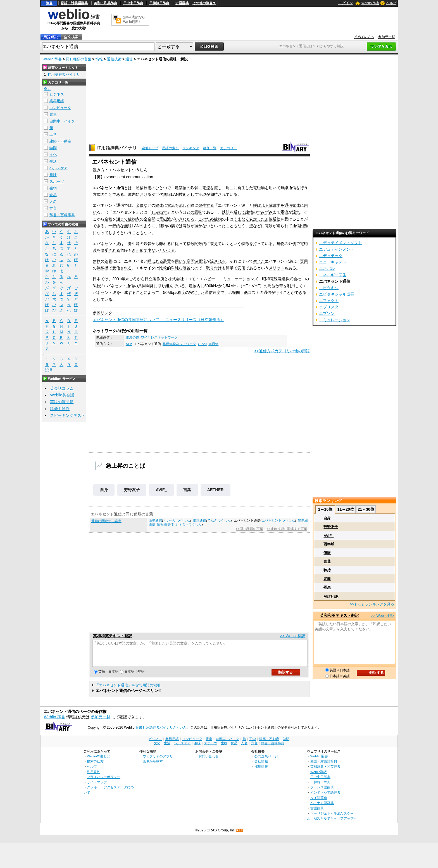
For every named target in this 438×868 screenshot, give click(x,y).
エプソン (327, 313)
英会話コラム (62, 388)
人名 (53, 202)
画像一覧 (210, 148)
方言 (53, 208)
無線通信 (288, 188)
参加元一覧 (387, 37)
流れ (296, 212)
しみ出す (159, 212)
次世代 (157, 194)
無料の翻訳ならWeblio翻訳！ (134, 19)
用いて (275, 188)
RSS (240, 835)
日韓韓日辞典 (159, 3)
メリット (277, 268)
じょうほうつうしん (187, 524)
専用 (304, 261)
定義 (327, 579)
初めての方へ (364, 37)
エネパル (327, 268)
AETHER (216, 490)
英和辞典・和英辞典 (325, 771)
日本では (101, 279)
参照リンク (103, 313)
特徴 (245, 244)
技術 (183, 194)
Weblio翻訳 (319, 777)
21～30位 (366, 509)
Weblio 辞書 (370, 3)
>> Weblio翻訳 (293, 636)
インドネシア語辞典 (325, 797)
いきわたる (185, 219)
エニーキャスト (333, 262)
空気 (108, 219)
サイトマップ (97, 787)
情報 (99, 59)
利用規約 (94, 777)
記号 (49, 370)
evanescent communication (129, 177)
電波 (187, 226)
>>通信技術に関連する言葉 (287, 529)
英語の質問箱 (62, 402)
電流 (206, 188)
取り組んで (167, 286)
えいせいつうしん (177, 520)
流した (185, 205)
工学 (53, 135)
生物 (53, 188)
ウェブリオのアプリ (158, 761)
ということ (130, 233)
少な (151, 250)
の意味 (196, 212)
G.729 (202, 344)
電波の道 (132, 337)
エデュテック (331, 256)
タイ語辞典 (319, 803)
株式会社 (176, 279)
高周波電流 (196, 261)
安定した (257, 219)
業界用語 (57, 101)
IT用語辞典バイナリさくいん (165, 733)
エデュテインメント (337, 249)
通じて (239, 212)
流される (218, 261)
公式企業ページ (266, 761)
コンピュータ (60, 108)
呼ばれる (261, 205)
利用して (295, 286)
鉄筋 (226, 212)
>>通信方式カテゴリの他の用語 (282, 351)
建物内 (134, 219)
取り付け (214, 268)
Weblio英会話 (62, 395)
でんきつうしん (219, 520)
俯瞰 (327, 553)
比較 (163, 268)
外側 (292, 244)
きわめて (140, 250)
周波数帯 (275, 286)
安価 (241, 268)
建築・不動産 (60, 141)
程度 (181, 292)
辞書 (49, 3)
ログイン (346, 3)
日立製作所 (154, 279)
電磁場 (259, 188)
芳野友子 (132, 490)
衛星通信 (155, 520)
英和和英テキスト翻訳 (113, 636)
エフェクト (329, 301)
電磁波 (165, 219)
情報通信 (164, 524)
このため (206, 219)
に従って (179, 244)
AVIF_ (161, 490)
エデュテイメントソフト (341, 243)
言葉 (187, 490)
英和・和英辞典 (106, 3)
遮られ (282, 226)
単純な (177, 268)
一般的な (116, 226)
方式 (97, 194)
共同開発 (146, 286)
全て (47, 89)
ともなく (237, 226)
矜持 (327, 570)
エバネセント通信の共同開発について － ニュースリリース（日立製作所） (158, 320)
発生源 (134, 244)
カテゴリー (228, 148)
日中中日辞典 (133, 3)
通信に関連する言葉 (106, 521)
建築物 (181, 188)
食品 (53, 195)
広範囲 (234, 292)
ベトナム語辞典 (322, 808)
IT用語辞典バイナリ (117, 148)
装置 (167, 261)
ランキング (191, 148)
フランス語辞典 (322, 792)
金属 (140, 205)
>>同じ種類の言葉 (249, 529)
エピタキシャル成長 (337, 294)
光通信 (213, 344)
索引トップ (150, 148)
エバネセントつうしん (128, 170)
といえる (167, 250)
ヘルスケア (59, 168)
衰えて (216, 244)
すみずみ (265, 212)
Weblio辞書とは (98, 761)
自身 (104, 490)
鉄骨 (194, 188)
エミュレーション (335, 320)
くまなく (241, 219)
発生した (245, 188)
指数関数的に (198, 244)
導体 (159, 205)
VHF (256, 286)
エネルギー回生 (333, 275)
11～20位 (346, 509)
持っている (263, 244)
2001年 (119, 279)
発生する (206, 205)
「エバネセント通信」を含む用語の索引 (128, 690)
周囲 (230, 188)
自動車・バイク (62, 121)
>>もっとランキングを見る (372, 604)
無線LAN (171, 194)
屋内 (132, 194)
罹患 (327, 587)
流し (218, 188)
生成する (128, 292)
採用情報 (261, 771)
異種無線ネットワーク (179, 344)
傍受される (110, 250)
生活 (53, 161)
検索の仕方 (95, 766)
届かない (202, 226)
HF (245, 286)
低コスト (252, 292)
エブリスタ (329, 307)
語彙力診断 (60, 409)
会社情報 (261, 766)
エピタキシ (329, 288)
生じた (259, 261)
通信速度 (213, 292)
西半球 (329, 544)
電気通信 (199, 520)
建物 (249, 212)
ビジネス (57, 94)
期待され (218, 194)
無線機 (103, 268)
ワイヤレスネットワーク (159, 337)
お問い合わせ (209, 761)
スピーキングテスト (68, 415)
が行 (275, 292)
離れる (165, 244)
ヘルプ (391, 3)
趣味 (53, 175)
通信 (129, 59)
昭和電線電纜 (274, 279)
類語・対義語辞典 (74, 3)
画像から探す (153, 766)
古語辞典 (182, 3)
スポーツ (57, 181)
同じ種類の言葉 (79, 59)
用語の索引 (170, 148)
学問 (53, 148)
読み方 (99, 170)
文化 (53, 155)
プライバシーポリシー (104, 782)
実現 (202, 194)
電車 (53, 114)
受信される (122, 268)
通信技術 (114, 59)
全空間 (149, 219)
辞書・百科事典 (62, 215)
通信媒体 (292, 205)
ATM (129, 344)
